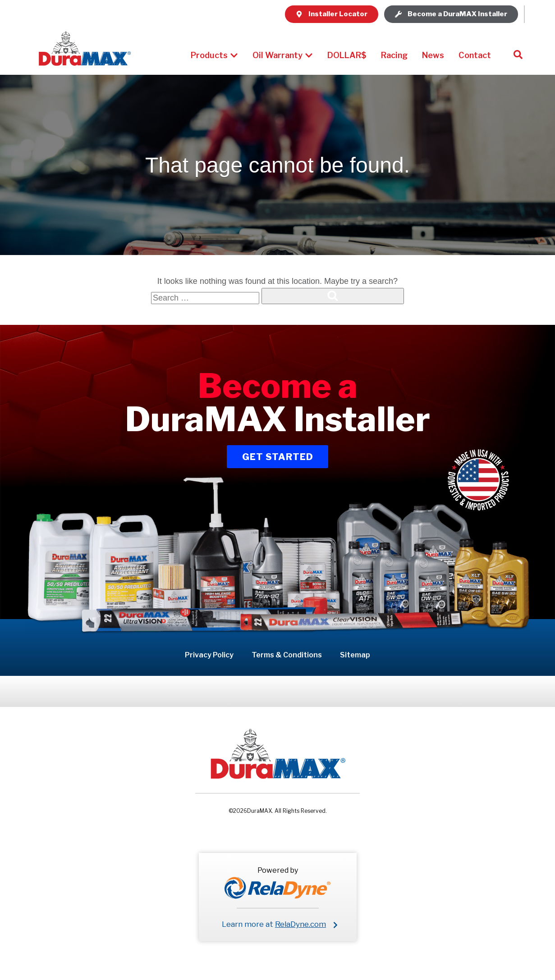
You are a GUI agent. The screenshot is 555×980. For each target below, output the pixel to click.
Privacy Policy (209, 655)
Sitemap (355, 655)
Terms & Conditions (287, 655)
